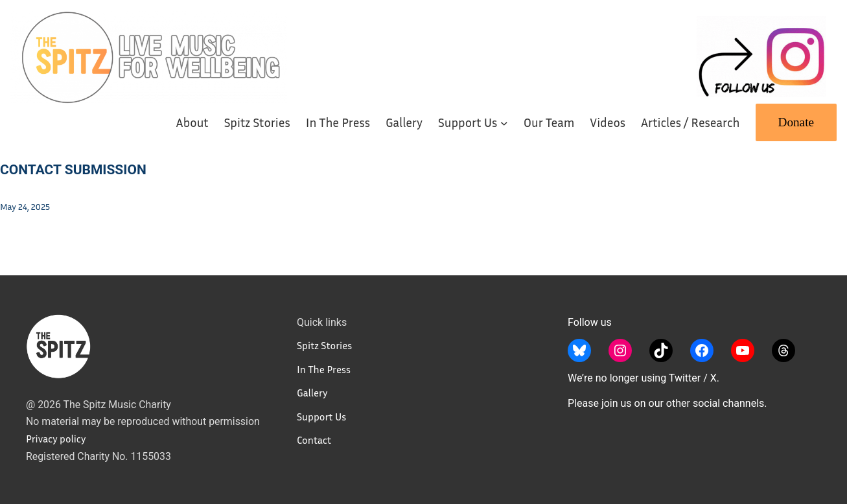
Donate (796, 122)
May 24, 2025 (25, 206)
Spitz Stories (324, 345)
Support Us (321, 417)
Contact (314, 440)
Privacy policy (56, 439)
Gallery (312, 393)
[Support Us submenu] (504, 122)
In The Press (324, 369)
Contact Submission (73, 170)
